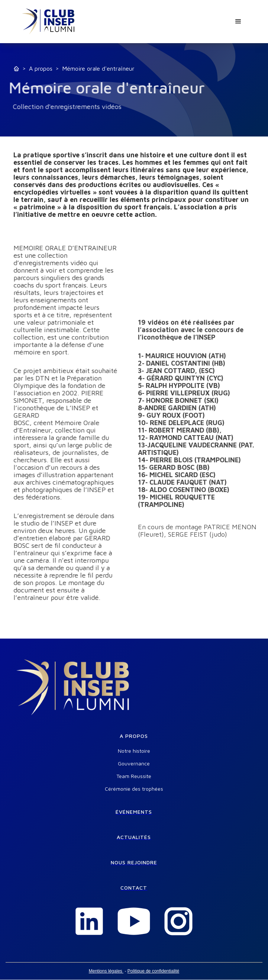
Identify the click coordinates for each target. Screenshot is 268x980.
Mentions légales (106, 971)
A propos (41, 68)
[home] (49, 22)
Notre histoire (134, 751)
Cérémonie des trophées (134, 789)
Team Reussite (134, 776)
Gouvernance (134, 764)
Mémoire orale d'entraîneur (98, 68)
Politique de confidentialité (153, 971)
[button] (238, 22)
